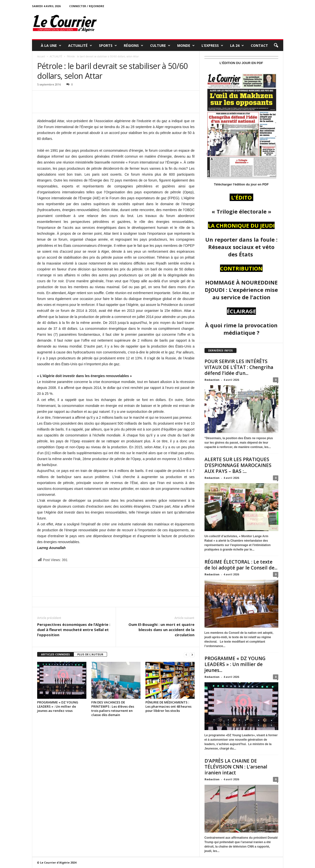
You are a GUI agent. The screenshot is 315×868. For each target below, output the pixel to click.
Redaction (212, 380)
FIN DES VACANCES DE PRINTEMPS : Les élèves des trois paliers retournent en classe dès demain (113, 709)
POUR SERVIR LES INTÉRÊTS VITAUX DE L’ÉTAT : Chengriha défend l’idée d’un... (239, 367)
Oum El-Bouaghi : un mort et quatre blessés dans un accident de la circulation (161, 630)
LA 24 (237, 46)
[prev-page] (186, 655)
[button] (276, 46)
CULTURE (160, 46)
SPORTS (108, 46)
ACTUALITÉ (80, 46)
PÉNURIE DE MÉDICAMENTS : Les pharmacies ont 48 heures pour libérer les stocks (168, 706)
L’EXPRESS (212, 46)
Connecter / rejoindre (87, 6)
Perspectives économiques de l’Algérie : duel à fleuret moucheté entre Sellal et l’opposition (74, 630)
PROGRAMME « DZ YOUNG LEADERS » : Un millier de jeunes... (235, 664)
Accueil (41, 56)
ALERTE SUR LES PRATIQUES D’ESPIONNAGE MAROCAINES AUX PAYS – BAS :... (238, 465)
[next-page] (192, 655)
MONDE (186, 46)
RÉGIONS (134, 46)
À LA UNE (51, 46)
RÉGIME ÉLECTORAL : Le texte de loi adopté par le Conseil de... (241, 565)
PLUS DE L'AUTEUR (90, 654)
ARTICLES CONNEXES (55, 654)
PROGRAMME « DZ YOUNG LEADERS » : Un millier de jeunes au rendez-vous (58, 706)
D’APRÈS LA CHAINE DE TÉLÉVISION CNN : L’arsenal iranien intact (236, 767)
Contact (259, 45)
